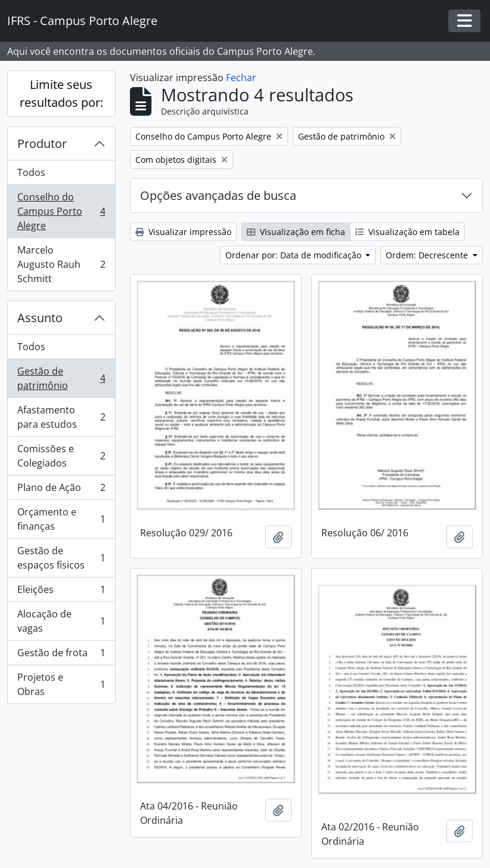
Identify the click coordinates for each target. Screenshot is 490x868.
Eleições (61, 592)
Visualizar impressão (183, 232)
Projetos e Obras (61, 684)
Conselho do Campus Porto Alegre (61, 211)
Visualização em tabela (407, 232)
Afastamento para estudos (61, 417)
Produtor (42, 143)
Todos (31, 172)
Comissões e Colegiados (61, 456)
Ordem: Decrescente (428, 255)
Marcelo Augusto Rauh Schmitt (61, 264)
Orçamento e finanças (61, 519)
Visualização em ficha (296, 232)
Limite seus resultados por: (61, 93)
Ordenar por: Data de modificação (294, 255)
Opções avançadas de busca (218, 195)
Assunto (40, 318)
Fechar (241, 78)
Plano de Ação (61, 490)
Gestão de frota (61, 655)
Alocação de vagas (61, 621)
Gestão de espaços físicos (61, 558)
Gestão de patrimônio (61, 378)
